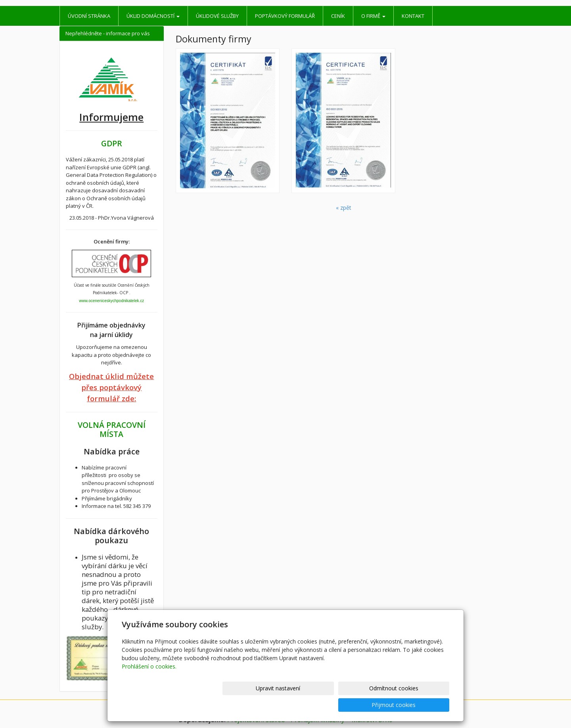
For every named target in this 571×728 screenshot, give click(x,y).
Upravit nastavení (289, 705)
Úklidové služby (217, 16)
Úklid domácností (153, 16)
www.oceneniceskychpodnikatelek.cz (111, 301)
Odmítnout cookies (354, 705)
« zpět (344, 208)
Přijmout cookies (419, 705)
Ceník (338, 16)
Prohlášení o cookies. (149, 683)
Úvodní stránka (89, 16)
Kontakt (413, 16)
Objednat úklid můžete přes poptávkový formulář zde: (111, 387)
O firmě (373, 16)
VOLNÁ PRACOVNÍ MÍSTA (112, 429)
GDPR (112, 143)
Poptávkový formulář (285, 16)
